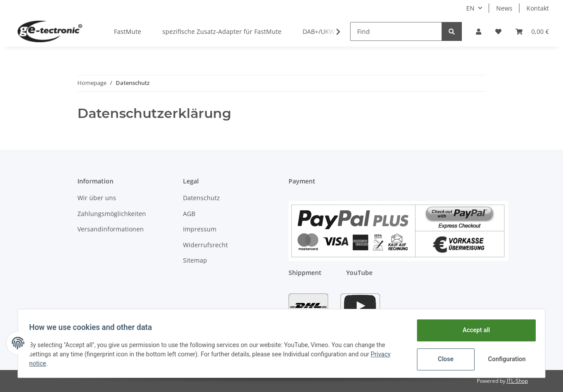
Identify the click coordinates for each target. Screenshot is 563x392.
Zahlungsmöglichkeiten (112, 214)
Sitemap (195, 260)
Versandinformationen (111, 229)
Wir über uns (97, 198)
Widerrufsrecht (205, 245)
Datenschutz (201, 198)
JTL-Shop (517, 381)
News (504, 8)
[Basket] (532, 31)
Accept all (473, 330)
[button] (479, 31)
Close (443, 359)
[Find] (396, 31)
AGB (189, 214)
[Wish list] (498, 31)
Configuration (505, 359)
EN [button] (470, 8)
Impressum (200, 229)
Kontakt (538, 8)
